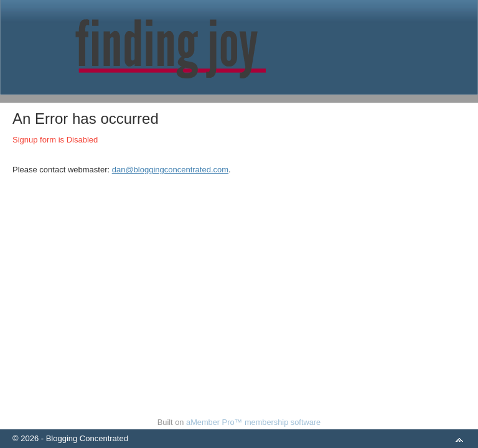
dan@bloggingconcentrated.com (170, 170)
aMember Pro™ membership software (253, 422)
